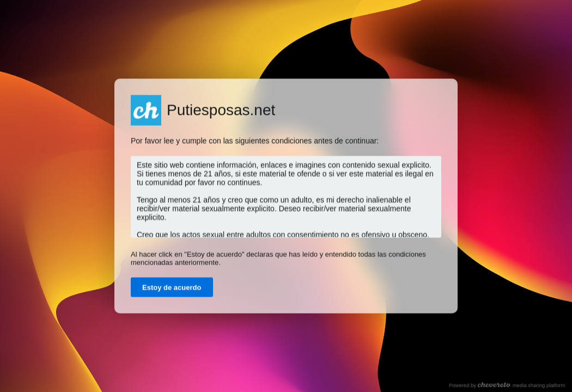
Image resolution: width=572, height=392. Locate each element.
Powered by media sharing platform (507, 385)
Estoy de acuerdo (172, 288)
